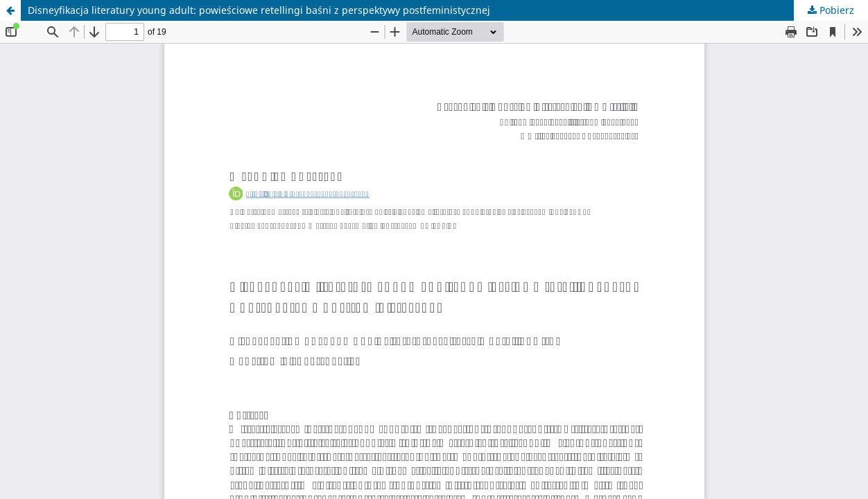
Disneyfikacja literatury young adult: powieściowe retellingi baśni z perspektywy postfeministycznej (259, 10)
